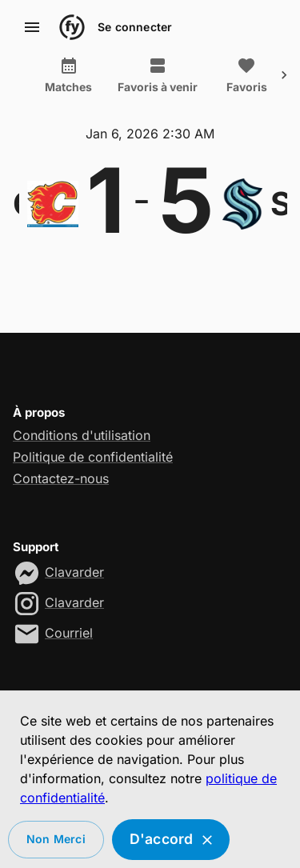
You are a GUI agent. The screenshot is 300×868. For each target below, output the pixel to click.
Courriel (69, 633)
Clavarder (74, 572)
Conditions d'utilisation (82, 435)
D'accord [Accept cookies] (171, 840)
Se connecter (135, 28)
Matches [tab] (68, 75)
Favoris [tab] (246, 75)
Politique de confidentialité (93, 457)
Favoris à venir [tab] (158, 75)
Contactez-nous (61, 478)
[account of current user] (32, 27)
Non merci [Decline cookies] (56, 840)
